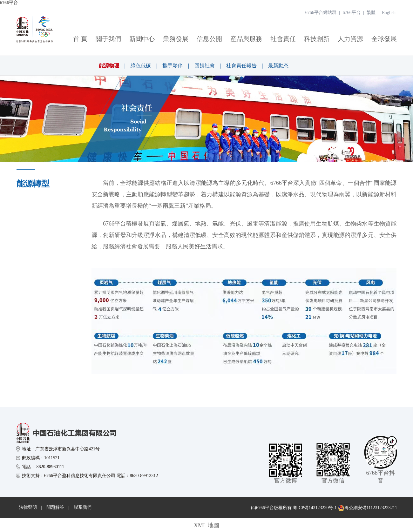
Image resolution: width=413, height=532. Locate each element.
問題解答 (55, 507)
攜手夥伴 (173, 66)
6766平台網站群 (321, 13)
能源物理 (109, 66)
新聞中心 (142, 39)
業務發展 (176, 39)
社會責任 (283, 39)
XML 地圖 (207, 525)
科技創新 (317, 39)
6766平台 (9, 3)
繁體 (371, 13)
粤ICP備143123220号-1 (315, 508)
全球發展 (384, 39)
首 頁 (80, 39)
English (389, 13)
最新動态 (278, 66)
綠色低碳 (141, 66)
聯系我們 (83, 507)
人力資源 (350, 39)
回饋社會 (205, 66)
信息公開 (209, 39)
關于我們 (108, 39)
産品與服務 (246, 39)
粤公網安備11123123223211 (368, 508)
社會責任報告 (241, 66)
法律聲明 (28, 507)
